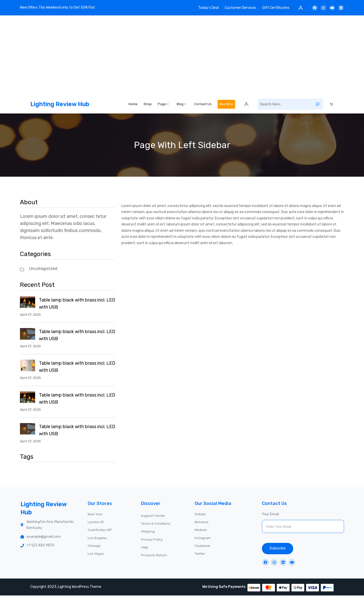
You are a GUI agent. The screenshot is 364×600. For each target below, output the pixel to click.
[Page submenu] (168, 106)
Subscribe (278, 553)
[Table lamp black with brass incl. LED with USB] (28, 308)
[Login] (301, 8)
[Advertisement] (182, 57)
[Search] (317, 107)
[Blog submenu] (185, 106)
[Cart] (331, 107)
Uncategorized (43, 273)
